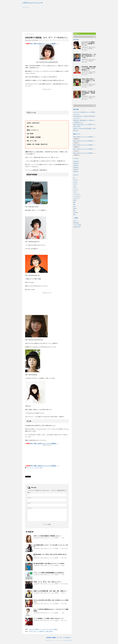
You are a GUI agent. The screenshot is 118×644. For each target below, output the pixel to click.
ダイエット (76, 190)
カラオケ (75, 184)
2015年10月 (76, 163)
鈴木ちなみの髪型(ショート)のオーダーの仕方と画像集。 (44, 629)
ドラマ (75, 192)
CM (74, 178)
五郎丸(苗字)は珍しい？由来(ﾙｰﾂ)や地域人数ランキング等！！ (89, 56)
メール (29, 498)
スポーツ (75, 188)
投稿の (76, 223)
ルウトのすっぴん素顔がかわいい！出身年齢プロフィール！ (88, 44)
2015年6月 (76, 171)
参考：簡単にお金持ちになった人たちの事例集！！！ (45, 44)
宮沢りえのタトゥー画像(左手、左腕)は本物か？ (42, 631)
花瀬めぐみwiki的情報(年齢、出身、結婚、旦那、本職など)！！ (51, 591)
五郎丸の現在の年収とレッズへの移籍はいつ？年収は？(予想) (88, 81)
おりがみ (75, 180)
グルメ (75, 186)
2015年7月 (76, 169)
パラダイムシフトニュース (32, 3)
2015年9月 (76, 165)
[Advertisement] (59, 20)
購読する (77, 34)
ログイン (75, 221)
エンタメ (29, 468)
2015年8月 (76, 167)
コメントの (77, 225)
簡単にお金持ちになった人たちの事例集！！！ (84, 137)
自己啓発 (75, 212)
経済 (74, 210)
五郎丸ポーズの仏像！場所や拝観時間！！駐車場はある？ (88, 93)
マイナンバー (76, 198)
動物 (74, 202)
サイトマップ (26, 7)
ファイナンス (76, 194)
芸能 (41, 468)
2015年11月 (76, 161)
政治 (74, 204)
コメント (30, 508)
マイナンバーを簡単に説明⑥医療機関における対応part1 (49, 573)
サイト (29, 503)
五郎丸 (75, 200)
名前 (29, 493)
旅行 (74, 206)
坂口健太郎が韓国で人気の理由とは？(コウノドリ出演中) (49, 564)
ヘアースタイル (36, 468)
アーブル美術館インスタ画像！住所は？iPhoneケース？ (49, 618)
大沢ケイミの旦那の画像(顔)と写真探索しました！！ (48, 536)
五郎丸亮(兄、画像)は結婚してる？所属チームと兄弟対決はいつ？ (89, 68)
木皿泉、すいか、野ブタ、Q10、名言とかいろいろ (47, 582)
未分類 (75, 208)
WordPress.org (77, 227)
